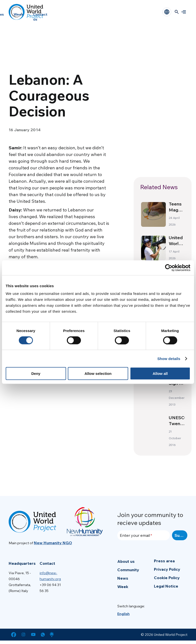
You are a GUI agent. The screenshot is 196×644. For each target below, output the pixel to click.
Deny (36, 374)
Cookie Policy (167, 578)
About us (126, 561)
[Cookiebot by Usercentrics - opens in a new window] (169, 268)
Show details (169, 358)
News (123, 578)
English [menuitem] (123, 614)
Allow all (160, 374)
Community (128, 570)
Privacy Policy (167, 569)
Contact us (40, 17)
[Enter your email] (144, 535)
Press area (164, 561)
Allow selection (98, 374)
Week (18, 14)
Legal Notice (166, 586)
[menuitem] (123, 614)
